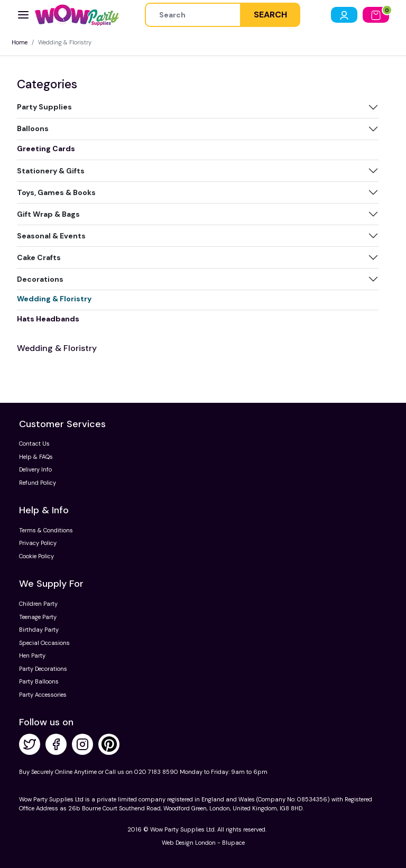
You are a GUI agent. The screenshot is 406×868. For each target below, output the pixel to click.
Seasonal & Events (51, 236)
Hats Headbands (48, 319)
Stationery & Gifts (51, 171)
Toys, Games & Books (56, 192)
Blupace (233, 843)
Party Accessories (43, 695)
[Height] (193, 15)
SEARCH (270, 15)
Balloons (33, 128)
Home (20, 42)
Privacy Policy (38, 543)
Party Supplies (44, 107)
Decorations (40, 279)
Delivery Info (35, 469)
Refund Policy (38, 483)
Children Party (38, 604)
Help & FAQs (36, 457)
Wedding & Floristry (54, 299)
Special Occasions (44, 643)
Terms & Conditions (46, 530)
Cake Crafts (39, 257)
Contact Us (34, 444)
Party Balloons (39, 681)
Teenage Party (38, 617)
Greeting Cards (46, 149)
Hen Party (32, 655)
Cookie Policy (36, 556)
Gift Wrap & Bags (48, 214)
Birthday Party (39, 630)
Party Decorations (43, 669)
